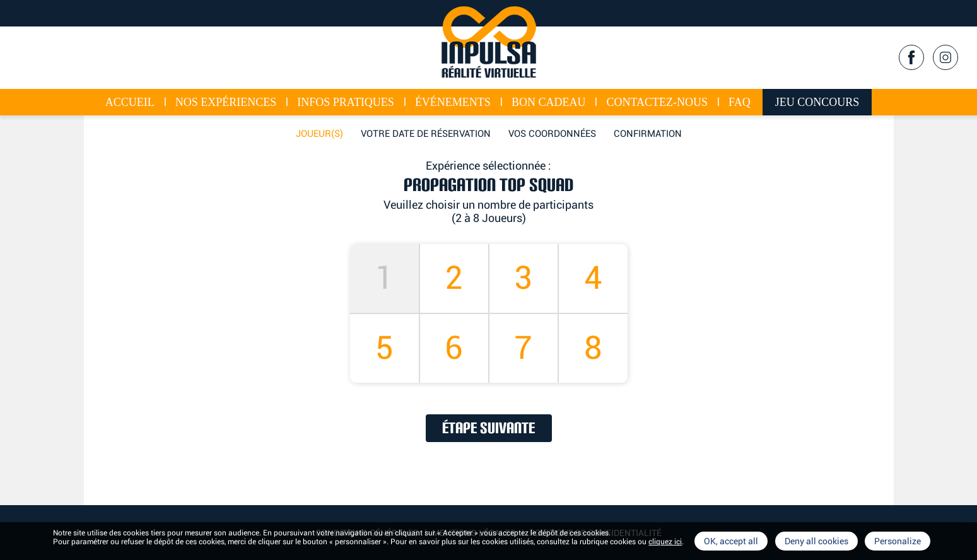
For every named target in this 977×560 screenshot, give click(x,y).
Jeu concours (817, 102)
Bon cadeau (549, 102)
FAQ (740, 102)
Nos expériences (226, 102)
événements (453, 102)
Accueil (130, 102)
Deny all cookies (816, 541)
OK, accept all (731, 541)
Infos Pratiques (346, 102)
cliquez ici (665, 542)
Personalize (898, 541)
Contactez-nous (657, 102)
